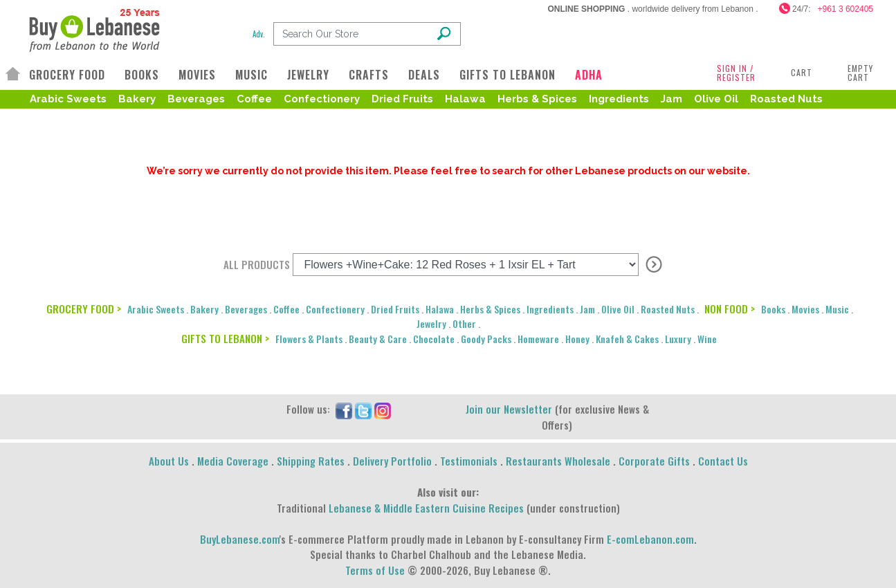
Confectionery (322, 99)
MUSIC (252, 75)
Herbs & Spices (537, 99)
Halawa (465, 99)
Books (773, 309)
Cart (802, 72)
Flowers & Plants (309, 339)
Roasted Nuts (786, 99)
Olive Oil (716, 99)
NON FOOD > (730, 309)
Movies (805, 309)
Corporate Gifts (654, 461)
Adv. (259, 34)
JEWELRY (308, 75)
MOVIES (197, 75)
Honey (577, 339)
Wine (707, 339)
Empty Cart (860, 73)
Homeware (538, 339)
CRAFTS (369, 75)
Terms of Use (375, 570)
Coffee (254, 99)
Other (464, 323)
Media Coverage (233, 461)
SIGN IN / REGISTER (736, 73)
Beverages (196, 99)
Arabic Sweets (68, 99)
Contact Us (723, 461)
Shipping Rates (311, 461)
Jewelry (431, 323)
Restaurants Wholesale (558, 461)
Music (837, 309)
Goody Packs (486, 339)
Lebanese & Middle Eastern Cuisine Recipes (426, 508)
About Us (169, 461)
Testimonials (469, 461)
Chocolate (434, 339)
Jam (671, 99)
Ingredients (619, 99)
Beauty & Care (378, 339)
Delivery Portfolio (392, 461)
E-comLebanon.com (650, 539)
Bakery (137, 99)
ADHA (589, 75)
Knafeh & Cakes (627, 339)
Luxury (678, 339)
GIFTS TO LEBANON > (225, 338)
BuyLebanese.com (240, 539)
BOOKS (142, 75)
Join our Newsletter (509, 409)
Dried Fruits (402, 99)
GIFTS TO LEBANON (508, 75)
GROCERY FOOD (67, 75)
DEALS (424, 75)
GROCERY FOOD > (84, 309)
